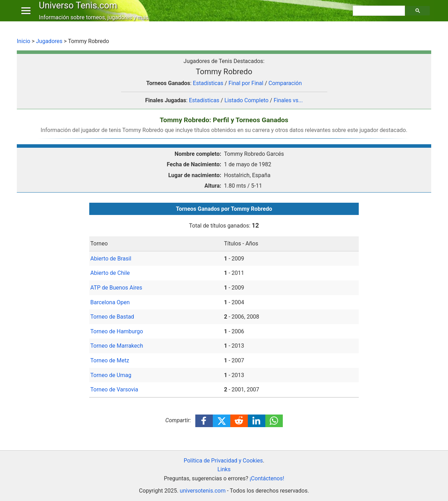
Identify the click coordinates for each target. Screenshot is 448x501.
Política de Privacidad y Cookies (223, 461)
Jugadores (49, 41)
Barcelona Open (110, 302)
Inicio (23, 41)
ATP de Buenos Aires (116, 288)
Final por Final (246, 83)
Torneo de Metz (110, 360)
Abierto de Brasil (111, 259)
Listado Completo (246, 100)
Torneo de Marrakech (117, 346)
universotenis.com (203, 491)
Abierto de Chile (110, 273)
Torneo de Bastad (112, 317)
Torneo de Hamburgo (117, 331)
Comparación (285, 83)
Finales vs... (288, 100)
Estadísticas (208, 83)
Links (224, 469)
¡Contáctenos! (267, 478)
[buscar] (380, 18)
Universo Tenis (80, 12)
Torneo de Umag (111, 375)
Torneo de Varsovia (114, 389)
